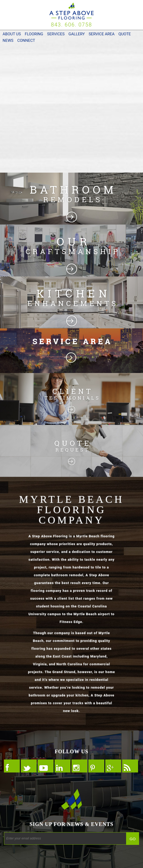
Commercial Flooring (71, 140)
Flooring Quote (71, 451)
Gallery (77, 34)
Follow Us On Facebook (12, 766)
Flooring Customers (71, 399)
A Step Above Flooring (71, 11)
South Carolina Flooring (71, 351)
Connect (26, 40)
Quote (125, 34)
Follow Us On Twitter (29, 766)
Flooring (34, 34)
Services (56, 34)
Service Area (102, 34)
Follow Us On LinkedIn (63, 766)
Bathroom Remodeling (71, 199)
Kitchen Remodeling (71, 302)
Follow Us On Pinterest (96, 766)
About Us (12, 34)
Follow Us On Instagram (79, 766)
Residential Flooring (71, 75)
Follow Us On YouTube (46, 766)
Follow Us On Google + (113, 766)
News (8, 40)
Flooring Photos (71, 250)
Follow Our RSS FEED (130, 766)
